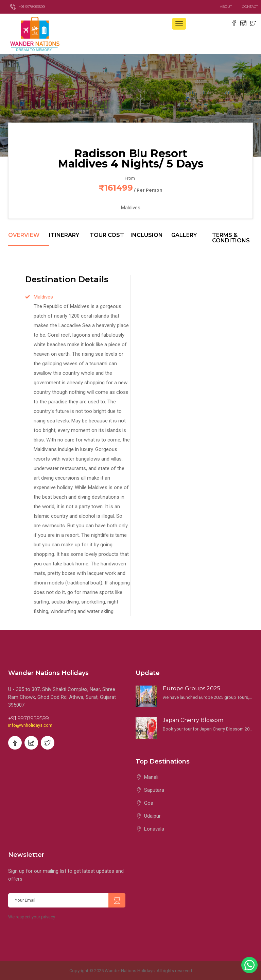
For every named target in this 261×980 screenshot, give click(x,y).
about (226, 7)
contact (251, 7)
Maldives (43, 297)
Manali (151, 777)
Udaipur (152, 816)
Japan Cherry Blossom (193, 720)
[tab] (29, 239)
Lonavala (154, 829)
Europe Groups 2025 (192, 688)
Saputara (154, 790)
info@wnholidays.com (30, 725)
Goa (149, 803)
